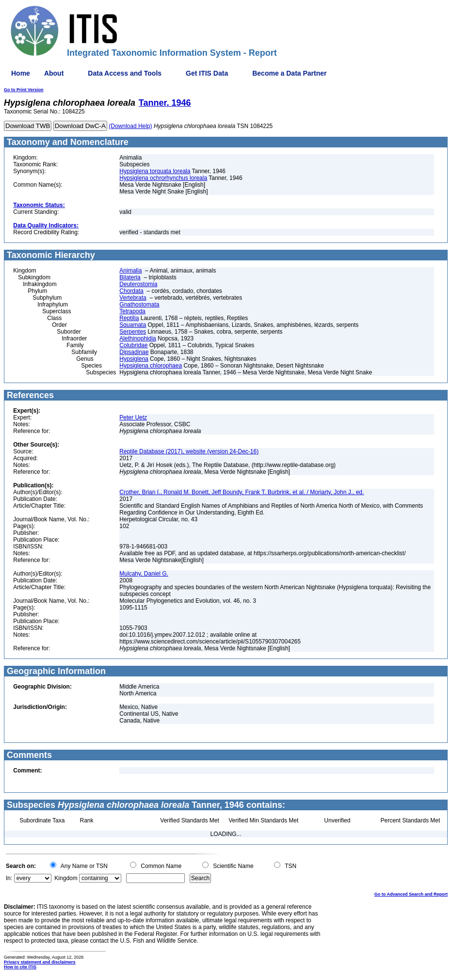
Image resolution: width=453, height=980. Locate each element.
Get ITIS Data (207, 73)
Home (21, 73)
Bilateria (130, 277)
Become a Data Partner (289, 73)
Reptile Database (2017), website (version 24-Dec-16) (189, 451)
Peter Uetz (133, 418)
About (54, 73)
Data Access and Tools (125, 73)
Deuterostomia (138, 284)
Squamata (133, 325)
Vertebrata (133, 298)
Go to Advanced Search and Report (411, 894)
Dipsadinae (134, 352)
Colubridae (133, 345)
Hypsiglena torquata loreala (155, 171)
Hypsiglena (134, 359)
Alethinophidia (138, 338)
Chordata (131, 291)
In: (9, 878)
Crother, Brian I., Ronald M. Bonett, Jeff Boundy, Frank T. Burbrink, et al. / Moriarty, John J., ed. (242, 492)
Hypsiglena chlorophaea (151, 366)
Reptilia (129, 318)
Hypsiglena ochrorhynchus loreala (163, 178)
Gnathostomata (139, 305)
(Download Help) (130, 126)
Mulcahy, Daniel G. (144, 574)
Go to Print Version (24, 90)
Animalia (130, 271)
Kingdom (66, 878)
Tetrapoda (132, 311)
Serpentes (133, 332)
